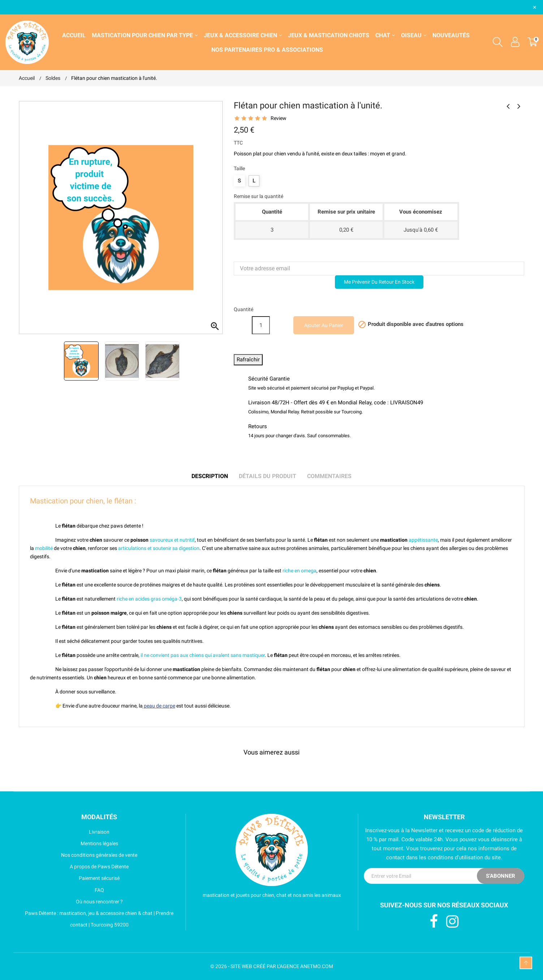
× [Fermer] (535, 7)
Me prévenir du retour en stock (379, 282)
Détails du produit (268, 476)
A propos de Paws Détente (74, 867)
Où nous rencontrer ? (71, 902)
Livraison (64, 832)
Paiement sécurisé (69, 878)
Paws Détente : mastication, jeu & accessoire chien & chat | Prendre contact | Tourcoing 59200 (96, 919)
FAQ (61, 890)
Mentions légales (68, 843)
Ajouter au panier (324, 325)
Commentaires (329, 476)
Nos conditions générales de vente (78, 855)
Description (210, 476)
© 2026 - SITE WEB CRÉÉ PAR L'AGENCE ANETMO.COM (272, 966)
